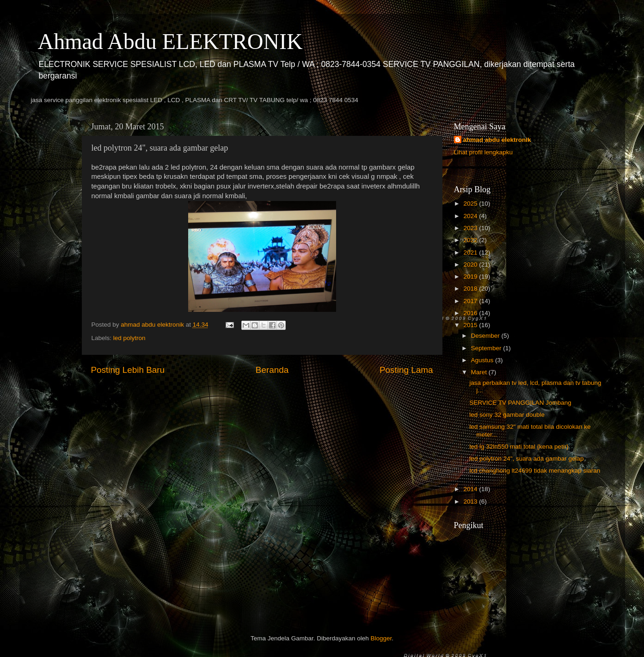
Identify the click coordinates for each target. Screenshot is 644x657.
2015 (471, 325)
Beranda (272, 370)
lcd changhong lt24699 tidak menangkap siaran (535, 471)
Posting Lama (406, 370)
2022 (471, 240)
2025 (471, 204)
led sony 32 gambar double (507, 415)
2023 (471, 228)
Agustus (483, 360)
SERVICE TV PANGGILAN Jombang (520, 403)
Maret (480, 372)
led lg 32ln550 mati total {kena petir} (519, 447)
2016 (471, 313)
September (487, 348)
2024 (471, 216)
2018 (471, 289)
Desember (486, 336)
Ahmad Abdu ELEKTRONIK (170, 41)
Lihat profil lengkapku (484, 152)
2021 (471, 252)
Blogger (381, 638)
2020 (471, 265)
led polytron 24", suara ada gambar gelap (526, 459)
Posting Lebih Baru (128, 370)
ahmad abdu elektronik (497, 140)
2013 (471, 502)
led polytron (129, 338)
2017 (471, 301)
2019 (471, 277)
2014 (471, 489)
